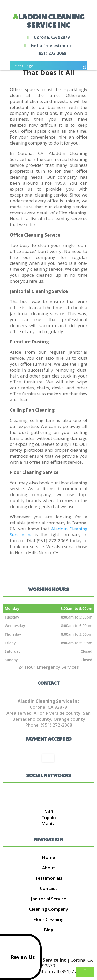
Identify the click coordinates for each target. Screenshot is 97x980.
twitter (48, 795)
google (38, 795)
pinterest (58, 795)
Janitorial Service (48, 899)
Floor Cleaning (48, 919)
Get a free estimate (47, 46)
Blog (49, 930)
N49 (49, 812)
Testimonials (49, 878)
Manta (48, 823)
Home (48, 857)
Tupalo (49, 817)
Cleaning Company (48, 909)
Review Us (18, 957)
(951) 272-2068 (47, 54)
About (49, 868)
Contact (48, 888)
